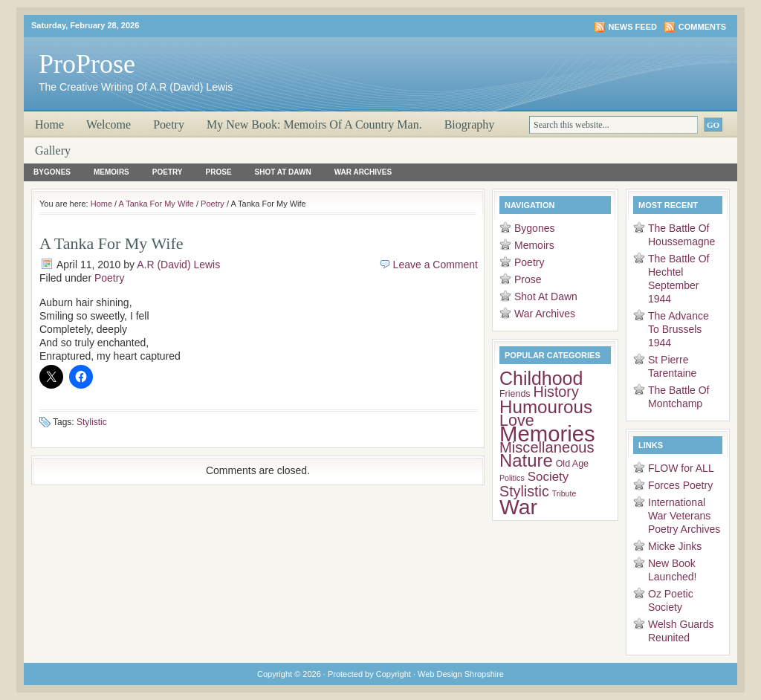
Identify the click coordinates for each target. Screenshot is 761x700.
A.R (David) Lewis (178, 265)
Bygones (52, 172)
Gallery (53, 150)
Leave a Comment (435, 265)
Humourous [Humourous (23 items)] (546, 407)
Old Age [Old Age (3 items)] (572, 464)
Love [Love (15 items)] (517, 421)
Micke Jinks (675, 546)
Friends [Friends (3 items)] (515, 394)
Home (49, 124)
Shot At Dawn (283, 172)
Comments (702, 27)
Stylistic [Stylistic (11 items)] (524, 491)
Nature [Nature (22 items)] (526, 460)
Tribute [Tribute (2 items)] (564, 493)
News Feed (633, 27)
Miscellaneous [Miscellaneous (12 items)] (547, 447)
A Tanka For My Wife (156, 204)
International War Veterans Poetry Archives (684, 516)
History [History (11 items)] (556, 392)
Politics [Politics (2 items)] (512, 478)
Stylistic (92, 422)
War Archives (363, 172)
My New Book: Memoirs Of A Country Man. (314, 124)
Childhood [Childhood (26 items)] (541, 378)
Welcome (109, 124)
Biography (470, 124)
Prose (219, 172)
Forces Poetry (680, 485)
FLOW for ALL (681, 468)
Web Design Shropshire (461, 674)
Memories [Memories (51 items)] (547, 434)
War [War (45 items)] (518, 507)
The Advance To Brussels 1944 (679, 329)
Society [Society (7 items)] (548, 477)
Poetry (169, 124)
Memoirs (111, 172)
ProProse (87, 64)
